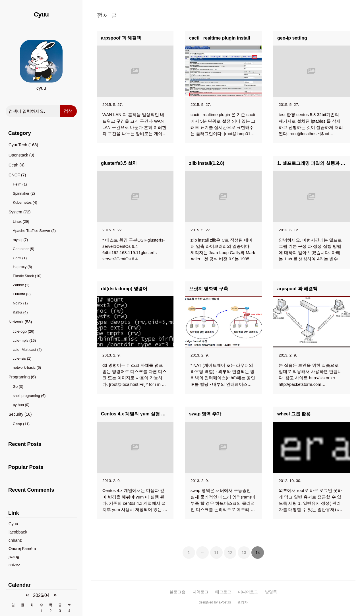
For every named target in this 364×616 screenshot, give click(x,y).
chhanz (15, 540)
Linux (21, 222)
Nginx (20, 303)
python (21, 405)
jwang (14, 557)
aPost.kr (225, 602)
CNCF (17, 175)
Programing (22, 377)
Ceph (16, 165)
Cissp (21, 424)
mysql (20, 240)
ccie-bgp (24, 331)
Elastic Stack (27, 276)
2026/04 (41, 595)
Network (20, 322)
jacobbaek (18, 532)
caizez (14, 565)
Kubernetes (25, 202)
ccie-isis (22, 358)
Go (18, 387)
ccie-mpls (24, 340)
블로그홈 (177, 592)
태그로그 (223, 592)
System (20, 212)
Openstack (21, 155)
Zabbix (21, 285)
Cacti (20, 258)
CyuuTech (23, 145)
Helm (20, 184)
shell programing (29, 396)
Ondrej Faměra (22, 549)
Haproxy (22, 267)
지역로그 (200, 592)
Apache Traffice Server (34, 231)
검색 (68, 111)
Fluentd (22, 294)
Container (24, 249)
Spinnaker (24, 193)
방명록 (271, 592)
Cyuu (41, 14)
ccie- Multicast (27, 350)
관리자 (243, 602)
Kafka (20, 312)
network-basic (27, 367)
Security (20, 414)
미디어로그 (248, 592)
